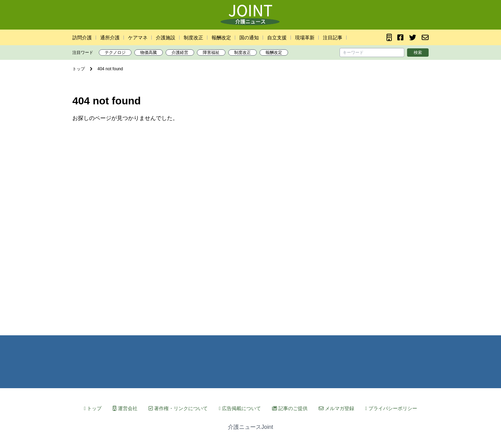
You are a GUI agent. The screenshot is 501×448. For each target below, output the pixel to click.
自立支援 (277, 38)
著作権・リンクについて (178, 408)
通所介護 (110, 38)
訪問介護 (82, 38)
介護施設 (166, 38)
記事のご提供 (290, 408)
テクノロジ (115, 53)
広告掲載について (240, 408)
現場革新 (305, 38)
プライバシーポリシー (391, 408)
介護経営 (180, 53)
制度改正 (193, 38)
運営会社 (125, 408)
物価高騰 (149, 53)
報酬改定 (221, 38)
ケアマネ (138, 38)
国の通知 (249, 38)
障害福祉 (211, 53)
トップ (93, 408)
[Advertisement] (250, 224)
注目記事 (333, 38)
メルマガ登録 (336, 408)
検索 (418, 53)
